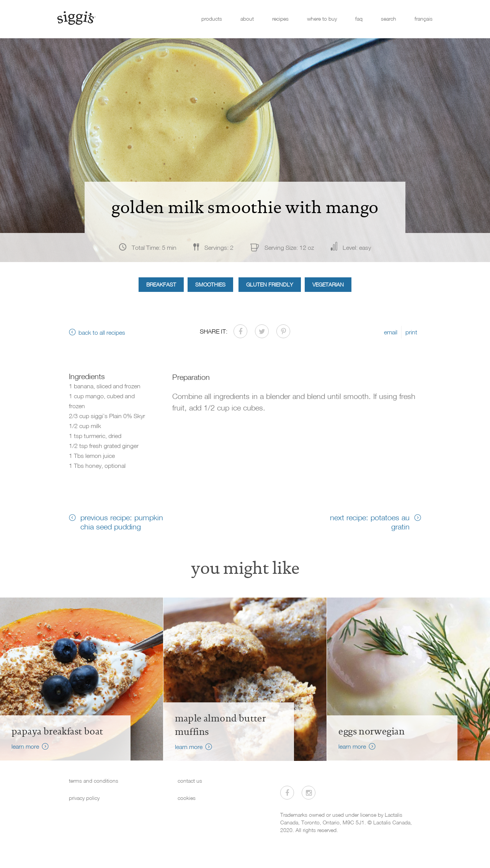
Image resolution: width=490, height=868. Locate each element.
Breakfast (161, 284)
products (212, 19)
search (389, 19)
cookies (187, 798)
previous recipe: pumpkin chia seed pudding (122, 522)
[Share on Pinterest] (283, 331)
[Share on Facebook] (240, 331)
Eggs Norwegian (372, 731)
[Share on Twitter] (262, 331)
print (411, 332)
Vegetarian (328, 284)
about (247, 19)
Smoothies (210, 284)
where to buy (322, 19)
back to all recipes (102, 332)
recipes (280, 19)
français (424, 19)
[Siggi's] (76, 18)
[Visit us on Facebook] (287, 793)
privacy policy (84, 798)
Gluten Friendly (270, 284)
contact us (190, 781)
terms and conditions (94, 781)
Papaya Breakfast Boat (57, 731)
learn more (25, 746)
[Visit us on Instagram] (309, 793)
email (391, 332)
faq (359, 19)
